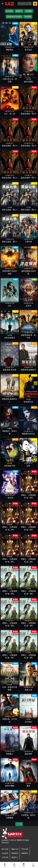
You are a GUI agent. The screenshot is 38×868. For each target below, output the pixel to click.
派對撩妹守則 (10, 466)
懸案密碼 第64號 (10, 370)
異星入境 (28, 690)
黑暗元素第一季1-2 (28, 210)
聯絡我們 (15, 853)
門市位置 (25, 849)
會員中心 (15, 857)
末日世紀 (28, 722)
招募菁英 (25, 853)
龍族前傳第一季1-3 (28, 146)
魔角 (28, 786)
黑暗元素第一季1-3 (10, 210)
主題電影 (29, 11)
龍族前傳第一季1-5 (28, 114)
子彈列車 (28, 242)
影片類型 (9, 11)
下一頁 (19, 824)
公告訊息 (5, 853)
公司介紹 (5, 857)
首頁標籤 (28, 17)
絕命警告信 (28, 402)
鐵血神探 (28, 754)
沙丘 (10, 306)
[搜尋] (22, 4)
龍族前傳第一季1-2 (10, 178)
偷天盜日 (28, 50)
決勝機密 (10, 818)
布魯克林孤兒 (10, 338)
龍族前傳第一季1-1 (28, 178)
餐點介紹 (15, 849)
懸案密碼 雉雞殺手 (28, 370)
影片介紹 (5, 849)
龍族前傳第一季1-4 (10, 146)
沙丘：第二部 (10, 114)
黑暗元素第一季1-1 (10, 242)
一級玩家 (10, 498)
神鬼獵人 (10, 754)
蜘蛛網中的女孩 (28, 434)
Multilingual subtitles (14, 17)
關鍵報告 (10, 50)
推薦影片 (19, 11)
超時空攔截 (10, 786)
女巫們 (28, 306)
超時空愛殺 (28, 82)
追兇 (28, 466)
